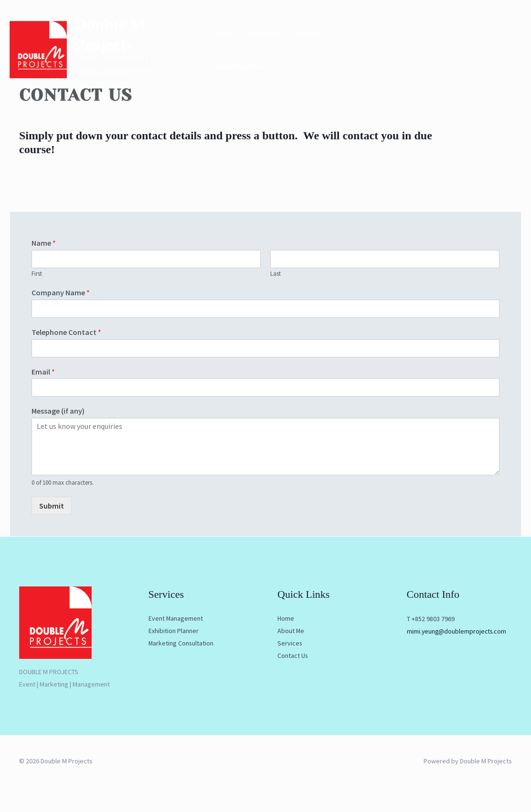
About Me (265, 44)
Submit (52, 506)
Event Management (176, 619)
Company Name (61, 292)
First (37, 274)
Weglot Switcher (387, 44)
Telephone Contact (66, 332)
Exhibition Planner (174, 631)
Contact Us (293, 656)
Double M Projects (141, 36)
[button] (483, 44)
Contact (339, 44)
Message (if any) (58, 411)
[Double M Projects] (38, 43)
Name (44, 243)
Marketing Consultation (181, 644)
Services (303, 44)
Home (232, 44)
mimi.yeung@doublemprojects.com (458, 631)
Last (276, 274)
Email (43, 372)
